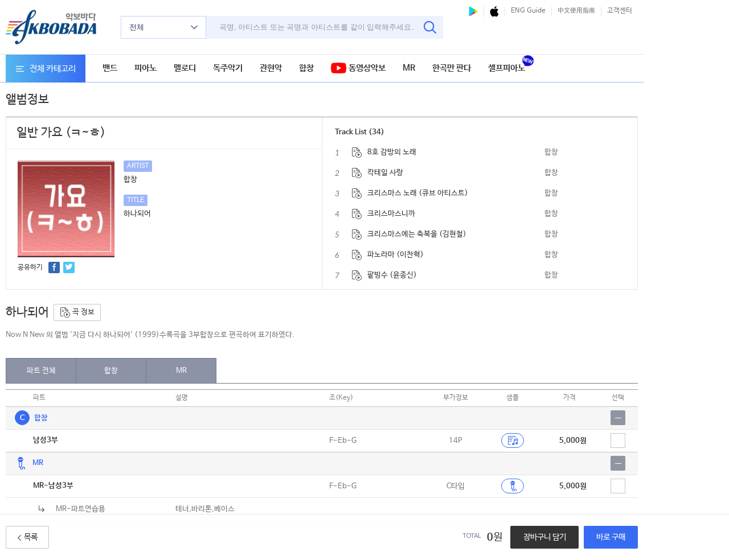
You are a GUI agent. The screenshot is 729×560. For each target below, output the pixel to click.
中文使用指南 (576, 11)
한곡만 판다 (452, 68)
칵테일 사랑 (385, 173)
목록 (27, 537)
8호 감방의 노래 (392, 152)
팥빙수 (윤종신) (392, 275)
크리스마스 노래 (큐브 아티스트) (418, 193)
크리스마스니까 (391, 214)
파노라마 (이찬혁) (396, 255)
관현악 (271, 68)
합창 (306, 68)
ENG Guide (528, 11)
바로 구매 (611, 537)
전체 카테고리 (46, 69)
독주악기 (228, 68)
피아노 (146, 68)
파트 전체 (41, 371)
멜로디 (185, 68)
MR (409, 68)
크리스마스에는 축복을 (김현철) (417, 234)
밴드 (110, 68)
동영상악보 (358, 69)
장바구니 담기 (545, 537)
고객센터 (620, 11)
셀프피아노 (507, 68)
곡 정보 (77, 312)
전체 (163, 27)
